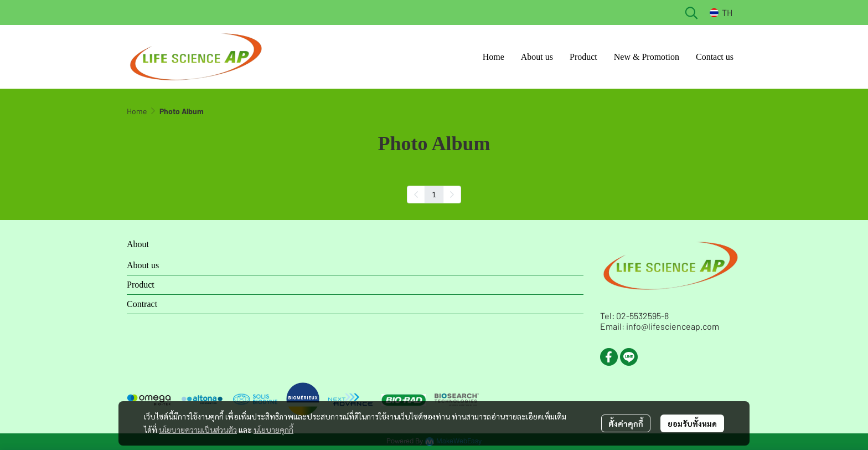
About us (143, 265)
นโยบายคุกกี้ (273, 429)
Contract (142, 304)
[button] (691, 13)
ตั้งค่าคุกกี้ (626, 423)
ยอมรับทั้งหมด (692, 423)
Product (141, 285)
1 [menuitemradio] (434, 194)
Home (137, 111)
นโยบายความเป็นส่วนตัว (198, 429)
